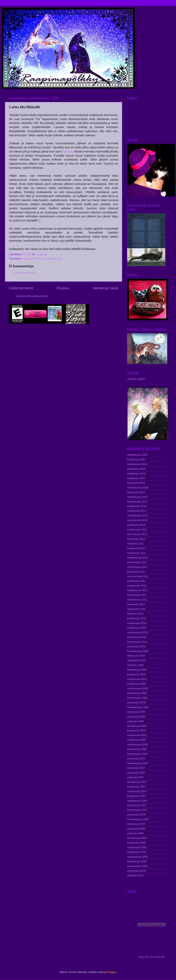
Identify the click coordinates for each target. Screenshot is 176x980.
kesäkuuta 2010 (136, 618)
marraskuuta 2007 (138, 763)
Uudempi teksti (21, 288)
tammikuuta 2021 (137, 464)
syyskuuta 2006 (136, 829)
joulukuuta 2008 (136, 702)
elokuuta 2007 (135, 777)
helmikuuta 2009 (137, 693)
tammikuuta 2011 (137, 600)
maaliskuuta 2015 (137, 497)
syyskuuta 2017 (136, 478)
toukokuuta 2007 (137, 791)
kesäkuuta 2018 (136, 474)
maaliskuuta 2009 (137, 688)
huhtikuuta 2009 (136, 684)
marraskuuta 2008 (138, 707)
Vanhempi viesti (105, 288)
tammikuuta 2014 (137, 520)
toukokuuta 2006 (137, 847)
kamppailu (29, 259)
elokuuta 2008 (135, 721)
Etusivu (63, 288)
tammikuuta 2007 (137, 810)
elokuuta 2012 (135, 544)
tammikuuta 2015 (137, 502)
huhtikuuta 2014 (136, 511)
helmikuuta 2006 (137, 861)
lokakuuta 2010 (136, 604)
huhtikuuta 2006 (136, 852)
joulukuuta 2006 (136, 815)
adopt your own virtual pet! (152, 957)
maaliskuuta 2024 (137, 455)
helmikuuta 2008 (137, 749)
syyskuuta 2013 (136, 525)
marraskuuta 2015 (138, 488)
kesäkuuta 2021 (136, 459)
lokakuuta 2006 (136, 824)
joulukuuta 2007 (136, 759)
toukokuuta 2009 (137, 679)
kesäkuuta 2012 (136, 548)
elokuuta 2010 (135, 614)
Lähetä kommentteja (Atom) (32, 296)
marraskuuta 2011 (138, 576)
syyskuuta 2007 (136, 773)
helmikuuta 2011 (137, 595)
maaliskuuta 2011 (137, 590)
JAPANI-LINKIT (136, 379)
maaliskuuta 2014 (137, 515)
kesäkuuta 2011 (136, 581)
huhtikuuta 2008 (136, 740)
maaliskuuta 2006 (137, 857)
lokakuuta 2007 (136, 768)
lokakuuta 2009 (136, 656)
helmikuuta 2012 (137, 562)
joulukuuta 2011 (136, 572)
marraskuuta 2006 (138, 819)
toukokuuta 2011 (137, 586)
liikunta (40, 259)
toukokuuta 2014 (137, 506)
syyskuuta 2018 (136, 469)
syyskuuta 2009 (136, 660)
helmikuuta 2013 (137, 530)
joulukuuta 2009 (136, 646)
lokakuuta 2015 (136, 492)
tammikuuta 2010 (137, 642)
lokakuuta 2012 (136, 539)
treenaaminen (54, 259)
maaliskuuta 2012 (137, 558)
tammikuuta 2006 (137, 866)
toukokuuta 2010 (137, 623)
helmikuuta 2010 (137, 637)
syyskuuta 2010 (136, 609)
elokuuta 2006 (135, 833)
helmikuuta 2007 (137, 805)
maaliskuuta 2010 (137, 632)
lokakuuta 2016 (136, 483)
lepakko (68, 151)
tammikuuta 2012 (137, 567)
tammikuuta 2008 (137, 754)
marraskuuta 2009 (138, 651)
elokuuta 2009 (135, 665)
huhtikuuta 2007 (136, 796)
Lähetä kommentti (24, 273)
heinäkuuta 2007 (137, 782)
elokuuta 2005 (135, 875)
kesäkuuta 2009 (136, 674)
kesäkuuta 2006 (136, 843)
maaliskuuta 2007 (137, 801)
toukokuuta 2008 (137, 735)
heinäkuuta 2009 (137, 670)
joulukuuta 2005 (136, 871)
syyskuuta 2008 (136, 717)
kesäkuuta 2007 (136, 787)
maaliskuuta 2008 (137, 744)
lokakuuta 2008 (136, 712)
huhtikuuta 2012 (136, 553)
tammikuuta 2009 (137, 698)
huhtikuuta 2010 (136, 628)
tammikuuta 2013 (137, 534)
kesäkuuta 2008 (136, 730)
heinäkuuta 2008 (137, 726)
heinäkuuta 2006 (137, 838)
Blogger (112, 972)
